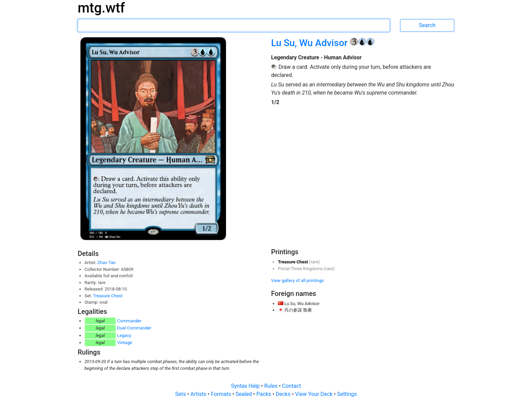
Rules (272, 386)
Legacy (124, 335)
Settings (347, 394)
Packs (264, 394)
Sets (181, 394)
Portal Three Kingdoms (301, 269)
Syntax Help (246, 386)
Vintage (125, 343)
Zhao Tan (107, 263)
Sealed (244, 394)
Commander (129, 321)
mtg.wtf (101, 8)
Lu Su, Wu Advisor (310, 43)
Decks (284, 394)
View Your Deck (315, 394)
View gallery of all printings (297, 280)
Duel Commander (134, 328)
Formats (221, 394)
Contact (291, 386)
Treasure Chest (108, 296)
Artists (199, 394)
